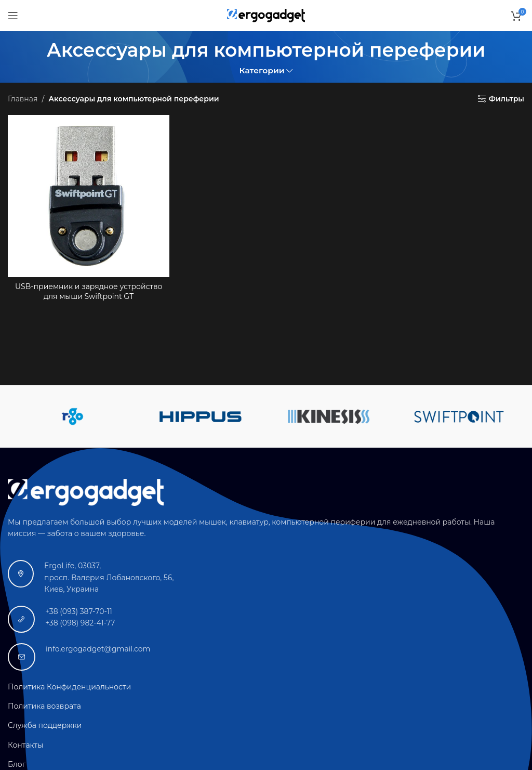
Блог (17, 764)
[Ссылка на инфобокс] (266, 577)
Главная (23, 99)
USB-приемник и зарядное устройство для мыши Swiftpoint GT (89, 292)
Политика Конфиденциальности (69, 687)
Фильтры (507, 99)
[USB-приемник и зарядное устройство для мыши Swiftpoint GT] (89, 196)
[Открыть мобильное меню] (13, 16)
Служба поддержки (45, 725)
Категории (262, 70)
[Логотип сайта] (266, 15)
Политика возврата (44, 706)
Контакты (25, 745)
